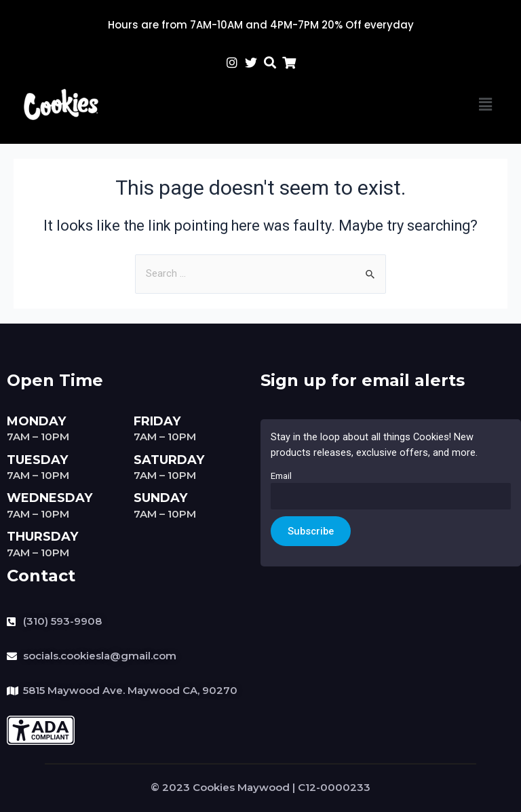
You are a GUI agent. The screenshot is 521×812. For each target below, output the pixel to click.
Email (281, 476)
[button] (486, 104)
